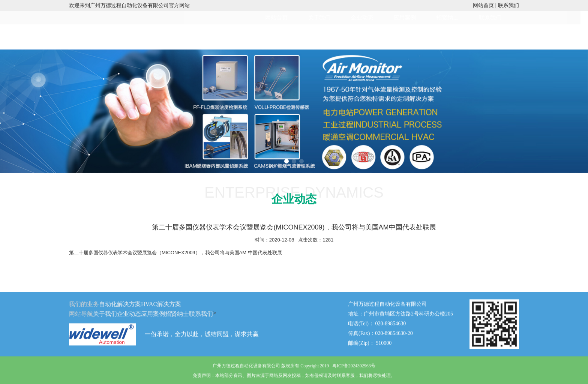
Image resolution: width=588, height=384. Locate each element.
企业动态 (369, 18)
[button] (286, 161)
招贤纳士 (455, 18)
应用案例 (412, 18)
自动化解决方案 (120, 308)
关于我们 (327, 18)
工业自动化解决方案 (173, 37)
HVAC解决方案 (233, 37)
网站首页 (483, 5)
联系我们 (508, 5)
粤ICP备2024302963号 (354, 370)
